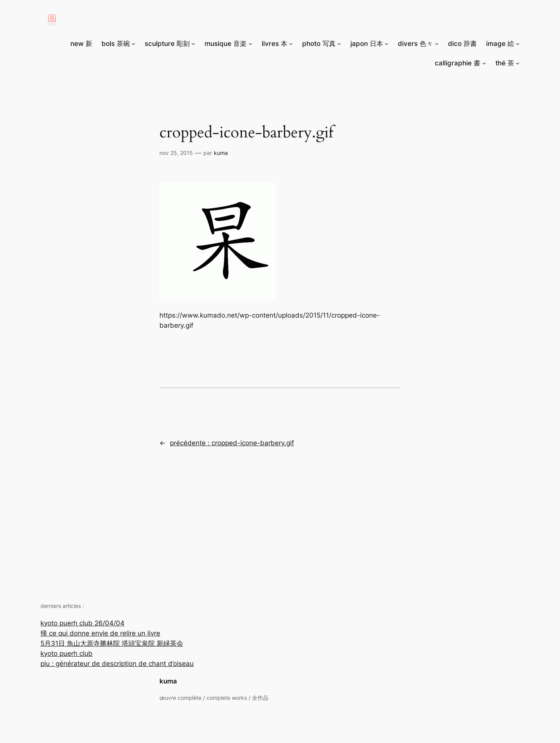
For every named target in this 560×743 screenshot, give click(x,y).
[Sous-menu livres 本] (291, 44)
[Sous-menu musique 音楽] (250, 44)
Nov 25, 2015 (176, 153)
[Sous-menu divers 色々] (437, 44)
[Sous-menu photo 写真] (339, 44)
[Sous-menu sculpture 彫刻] (193, 44)
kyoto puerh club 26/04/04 (82, 623)
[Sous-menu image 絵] (518, 44)
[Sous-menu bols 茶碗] (133, 44)
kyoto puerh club (66, 653)
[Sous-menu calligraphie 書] (484, 63)
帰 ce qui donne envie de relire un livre (100, 633)
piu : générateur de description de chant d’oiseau (117, 664)
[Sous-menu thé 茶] (518, 63)
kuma (168, 681)
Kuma (221, 153)
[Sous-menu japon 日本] (387, 44)
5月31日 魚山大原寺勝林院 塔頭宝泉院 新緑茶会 (112, 643)
